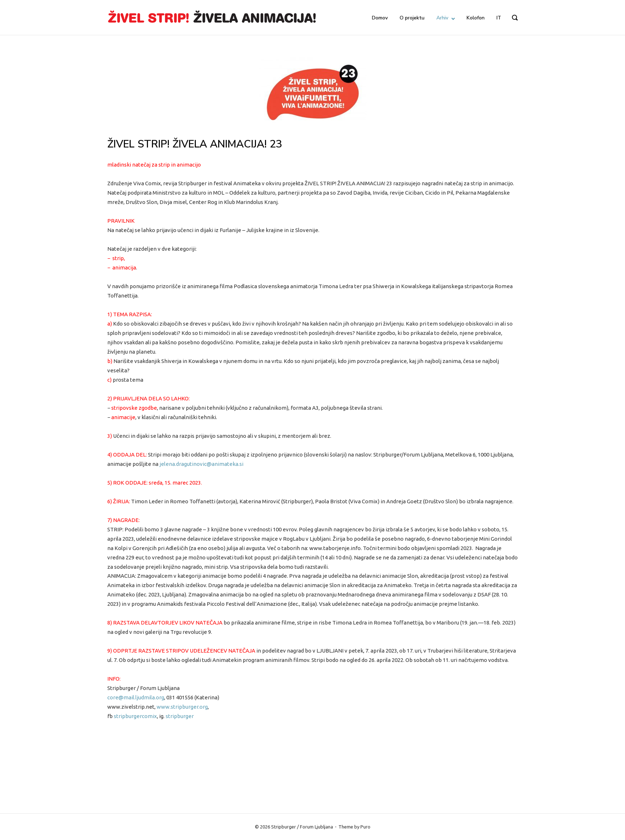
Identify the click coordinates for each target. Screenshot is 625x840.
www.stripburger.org (182, 707)
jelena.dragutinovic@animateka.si (201, 464)
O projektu (412, 18)
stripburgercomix (135, 716)
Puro (365, 827)
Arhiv (442, 18)
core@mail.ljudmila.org (136, 697)
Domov (380, 18)
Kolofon (476, 18)
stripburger (180, 716)
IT (499, 18)
